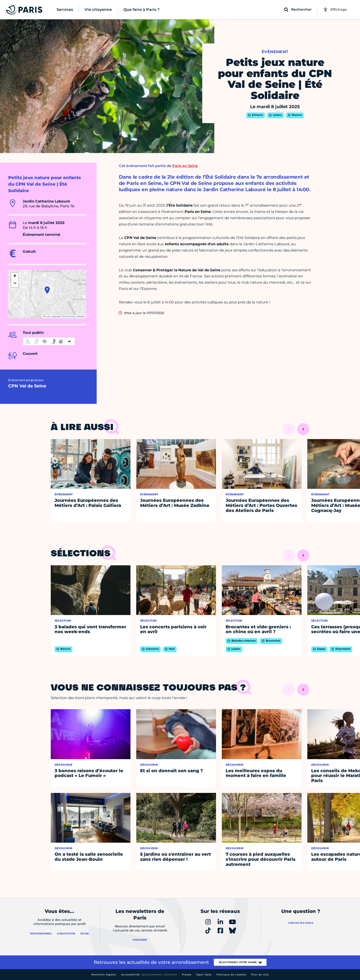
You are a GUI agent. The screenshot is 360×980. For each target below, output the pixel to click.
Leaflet (47, 317)
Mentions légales (104, 975)
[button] (47, 290)
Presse (187, 975)
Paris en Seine (185, 166)
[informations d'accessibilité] (49, 341)
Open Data (204, 975)
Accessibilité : (149, 975)
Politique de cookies (231, 975)
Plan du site (260, 975)
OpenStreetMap (69, 317)
